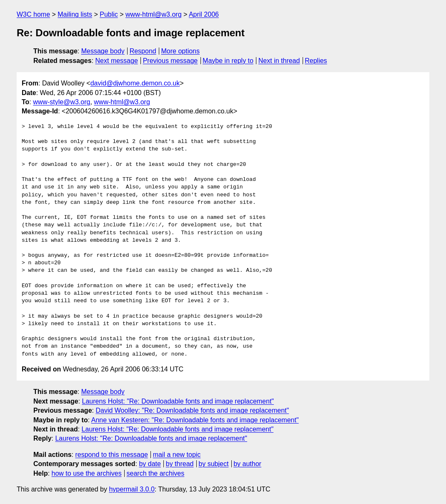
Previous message (170, 61)
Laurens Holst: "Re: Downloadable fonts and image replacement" (178, 401)
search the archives (156, 473)
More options (181, 51)
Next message (117, 61)
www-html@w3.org (153, 14)
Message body (103, 51)
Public (109, 14)
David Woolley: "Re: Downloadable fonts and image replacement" (192, 410)
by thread (180, 464)
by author (247, 464)
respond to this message (111, 455)
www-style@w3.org (61, 102)
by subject (213, 464)
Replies (316, 61)
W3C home (33, 14)
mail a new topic (177, 455)
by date (150, 464)
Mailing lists (75, 14)
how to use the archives (87, 473)
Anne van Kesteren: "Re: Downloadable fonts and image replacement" (195, 420)
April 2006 (204, 14)
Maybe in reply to (228, 61)
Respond (143, 51)
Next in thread (279, 61)
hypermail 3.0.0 (132, 489)
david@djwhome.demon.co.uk (135, 83)
